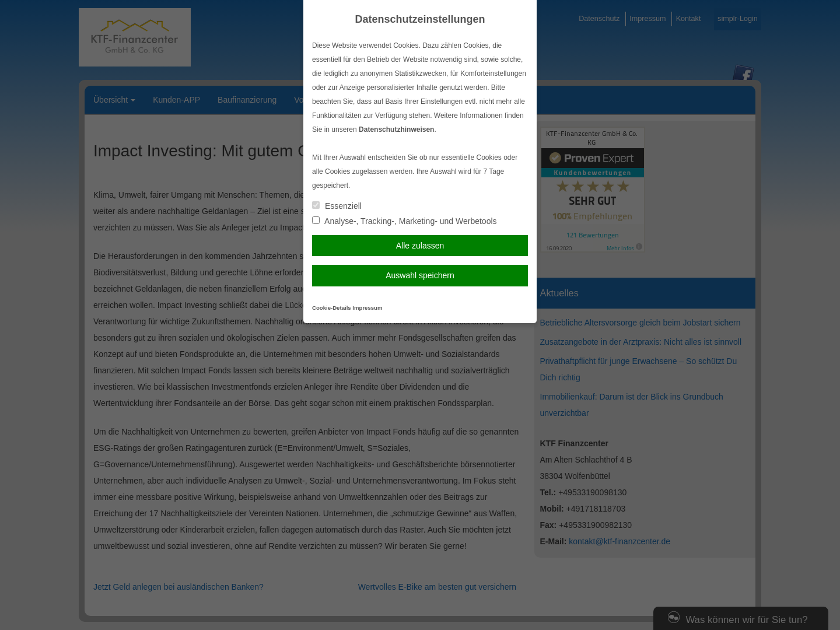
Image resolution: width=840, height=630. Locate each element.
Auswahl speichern (420, 275)
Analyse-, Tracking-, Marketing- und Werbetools (405, 221)
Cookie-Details (332, 308)
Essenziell (337, 206)
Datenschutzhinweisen (396, 129)
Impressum (367, 308)
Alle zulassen (420, 246)
